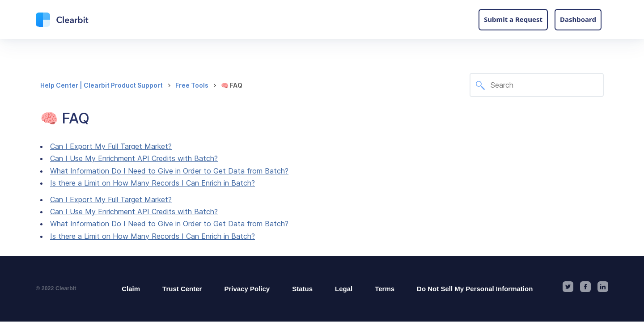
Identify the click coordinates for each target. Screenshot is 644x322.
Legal (344, 289)
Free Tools (192, 85)
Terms (385, 289)
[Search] (537, 85)
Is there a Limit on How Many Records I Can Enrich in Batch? (153, 183)
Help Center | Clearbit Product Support (102, 85)
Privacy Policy (247, 289)
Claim (131, 289)
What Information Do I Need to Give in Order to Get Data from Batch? (169, 171)
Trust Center (182, 289)
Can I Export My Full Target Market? (111, 146)
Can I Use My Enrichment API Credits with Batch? (134, 158)
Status (302, 289)
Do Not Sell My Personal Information (475, 289)
